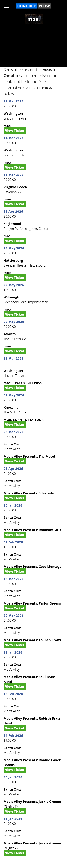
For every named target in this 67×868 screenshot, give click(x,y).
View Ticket (15, 131)
